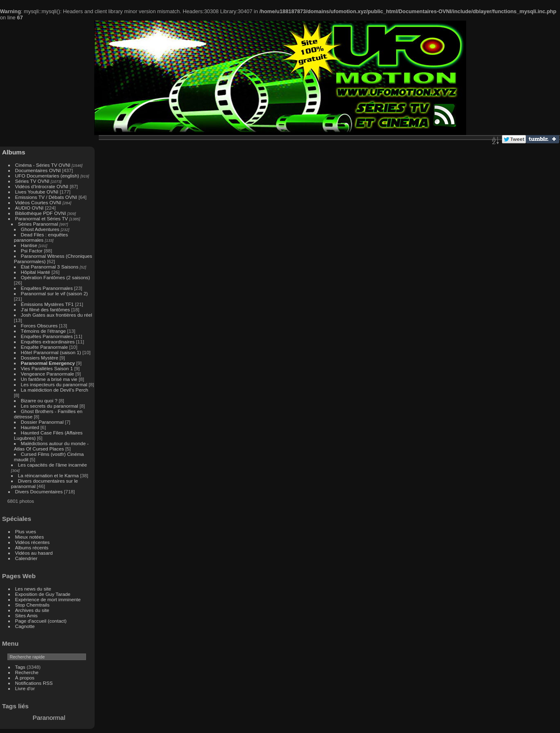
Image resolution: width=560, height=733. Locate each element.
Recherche (27, 672)
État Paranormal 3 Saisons (50, 267)
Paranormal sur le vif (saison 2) (55, 293)
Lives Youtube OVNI (37, 192)
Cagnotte (25, 626)
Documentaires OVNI (38, 170)
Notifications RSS (34, 683)
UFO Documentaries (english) (47, 176)
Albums (14, 152)
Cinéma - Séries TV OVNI (43, 165)
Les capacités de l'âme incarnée (53, 465)
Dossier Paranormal (42, 422)
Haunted (30, 427)
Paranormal (49, 718)
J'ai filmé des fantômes (45, 309)
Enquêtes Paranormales (47, 288)
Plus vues (26, 531)
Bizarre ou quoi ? (39, 400)
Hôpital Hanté (36, 272)
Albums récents (32, 547)
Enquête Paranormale (44, 347)
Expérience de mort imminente (48, 599)
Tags (20, 667)
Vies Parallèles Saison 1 (47, 368)
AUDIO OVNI (29, 208)
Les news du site (33, 589)
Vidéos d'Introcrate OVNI (42, 186)
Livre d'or (25, 688)
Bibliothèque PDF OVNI (41, 213)
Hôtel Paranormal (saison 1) (51, 352)
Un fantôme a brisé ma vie (49, 379)
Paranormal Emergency (48, 363)
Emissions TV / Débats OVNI (46, 197)
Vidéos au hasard (34, 553)
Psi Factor (32, 251)
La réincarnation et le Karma (49, 475)
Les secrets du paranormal (50, 406)
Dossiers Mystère (40, 358)
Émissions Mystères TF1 (48, 304)
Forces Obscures (40, 326)
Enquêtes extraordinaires (48, 342)
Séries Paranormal (38, 224)
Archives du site (32, 610)
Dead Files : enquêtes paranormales (41, 237)
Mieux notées (30, 537)
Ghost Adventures (40, 229)
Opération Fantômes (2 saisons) (56, 277)
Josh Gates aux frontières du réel (57, 315)
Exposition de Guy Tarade (43, 594)
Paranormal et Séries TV (42, 218)
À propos (25, 678)
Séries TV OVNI (32, 181)
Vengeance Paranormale (48, 374)
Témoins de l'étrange (44, 331)
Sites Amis (27, 615)
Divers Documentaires (39, 491)
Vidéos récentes (33, 542)
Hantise (29, 245)
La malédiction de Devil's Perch (55, 390)
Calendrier (26, 558)
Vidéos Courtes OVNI (38, 202)
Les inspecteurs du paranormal (54, 384)
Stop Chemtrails (33, 605)
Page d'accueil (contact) (41, 621)
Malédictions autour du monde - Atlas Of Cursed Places (51, 446)
